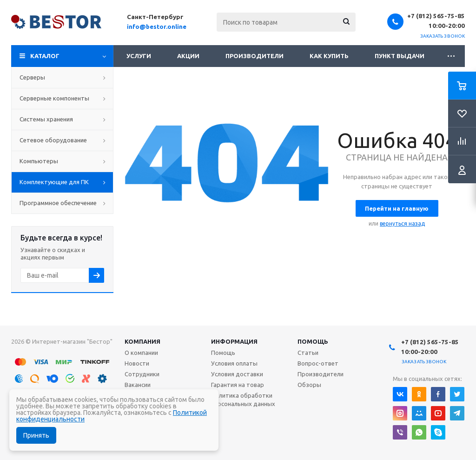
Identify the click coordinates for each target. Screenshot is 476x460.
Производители (255, 56)
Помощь (313, 341)
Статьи (308, 353)
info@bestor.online (157, 27)
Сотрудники (142, 374)
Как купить (329, 56)
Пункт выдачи (400, 56)
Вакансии (138, 385)
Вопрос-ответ (318, 363)
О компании (141, 353)
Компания (142, 341)
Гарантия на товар (238, 385)
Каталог (45, 56)
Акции (188, 56)
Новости (137, 363)
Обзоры (309, 385)
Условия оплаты (234, 363)
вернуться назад (402, 223)
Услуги (139, 56)
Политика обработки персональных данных (243, 400)
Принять (36, 435)
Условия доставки (237, 374)
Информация (234, 341)
